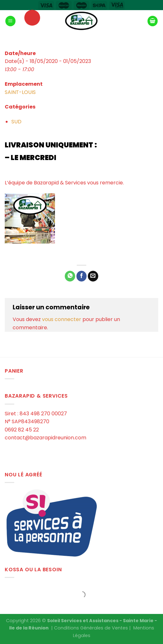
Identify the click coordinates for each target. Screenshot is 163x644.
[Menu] (10, 21)
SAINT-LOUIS (20, 92)
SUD (16, 122)
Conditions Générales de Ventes (91, 628)
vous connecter (62, 319)
